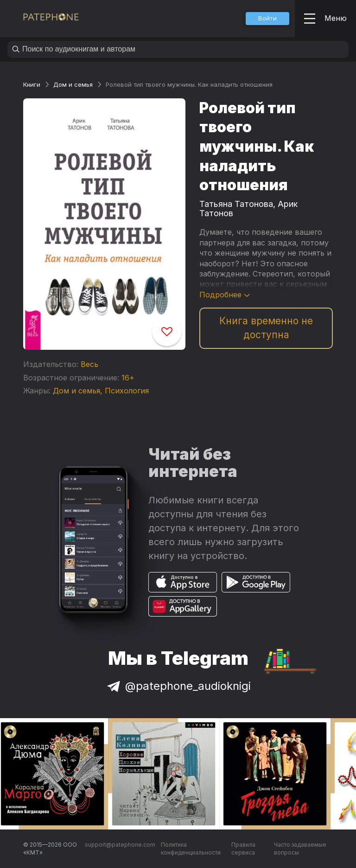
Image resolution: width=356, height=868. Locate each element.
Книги (32, 84)
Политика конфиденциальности (191, 849)
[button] (267, 19)
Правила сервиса (243, 849)
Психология (127, 391)
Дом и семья (73, 84)
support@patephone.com (120, 845)
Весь (89, 364)
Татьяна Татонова (236, 204)
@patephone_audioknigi (178, 686)
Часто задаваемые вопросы (300, 849)
